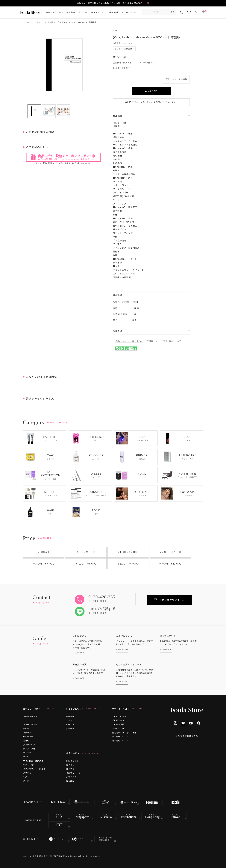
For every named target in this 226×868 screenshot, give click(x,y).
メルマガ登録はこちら (187, 736)
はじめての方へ (129, 12)
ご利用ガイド (153, 341)
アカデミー (39, 22)
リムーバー (28, 736)
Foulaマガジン (98, 12)
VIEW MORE (79, 653)
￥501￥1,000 (86, 552)
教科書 (50, 22)
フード (26, 781)
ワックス (27, 733)
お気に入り (71, 777)
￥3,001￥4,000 (44, 564)
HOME (29, 22)
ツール (26, 757)
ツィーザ (27, 753)
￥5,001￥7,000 (128, 564)
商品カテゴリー (53, 12)
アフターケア (29, 745)
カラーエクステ (30, 724)
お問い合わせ (118, 728)
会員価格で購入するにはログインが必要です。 (135, 63)
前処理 (26, 740)
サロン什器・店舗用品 (33, 761)
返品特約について (172, 341)
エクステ (27, 720)
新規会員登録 (72, 761)
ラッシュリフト (30, 716)
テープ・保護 (29, 749)
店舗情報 (114, 12)
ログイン (70, 765)
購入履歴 (70, 781)
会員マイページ (73, 773)
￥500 (44, 552)
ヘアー (26, 777)
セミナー (83, 12)
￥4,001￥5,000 (86, 564)
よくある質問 (118, 724)
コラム (69, 720)
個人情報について (120, 736)
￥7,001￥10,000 (170, 564)
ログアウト (71, 769)
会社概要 (70, 728)
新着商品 (71, 12)
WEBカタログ (72, 724)
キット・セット (30, 765)
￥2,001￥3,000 (170, 552)
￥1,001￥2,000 (128, 552)
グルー (26, 728)
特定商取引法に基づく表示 (124, 733)
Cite (115, 30)
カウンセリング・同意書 (34, 769)
